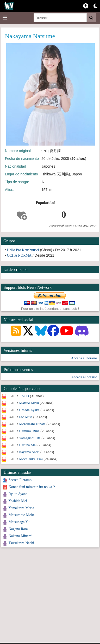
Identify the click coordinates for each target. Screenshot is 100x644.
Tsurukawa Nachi (21, 543)
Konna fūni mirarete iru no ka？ (32, 487)
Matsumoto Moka (22, 515)
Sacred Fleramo (20, 480)
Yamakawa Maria (21, 508)
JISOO (24, 396)
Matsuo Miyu (29, 403)
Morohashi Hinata (32, 424)
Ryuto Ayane (18, 494)
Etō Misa (26, 417)
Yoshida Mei (18, 501)
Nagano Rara (18, 529)
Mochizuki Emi (31, 459)
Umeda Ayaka (29, 410)
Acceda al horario (84, 358)
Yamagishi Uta (30, 438)
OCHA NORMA (19, 255)
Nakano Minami (20, 536)
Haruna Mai (28, 445)
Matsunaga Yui (20, 522)
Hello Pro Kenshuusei (23, 250)
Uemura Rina (29, 431)
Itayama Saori (29, 452)
